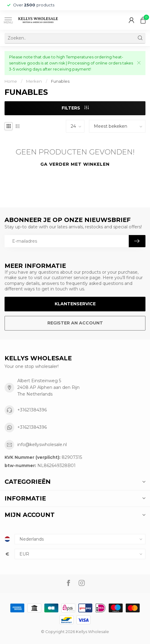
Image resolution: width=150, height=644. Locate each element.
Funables (60, 81)
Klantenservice (75, 304)
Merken (34, 81)
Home (11, 81)
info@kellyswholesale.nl (42, 445)
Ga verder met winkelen (75, 164)
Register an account (75, 323)
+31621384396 (32, 410)
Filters (75, 108)
